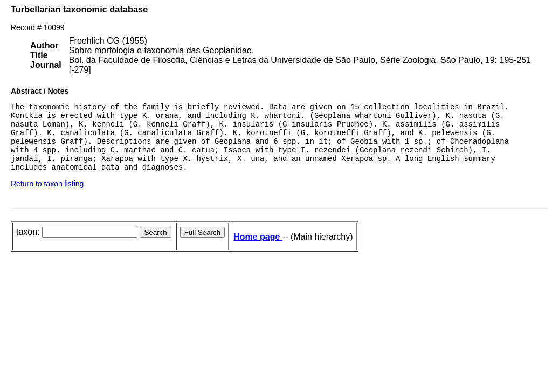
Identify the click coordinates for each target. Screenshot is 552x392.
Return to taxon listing (47, 197)
